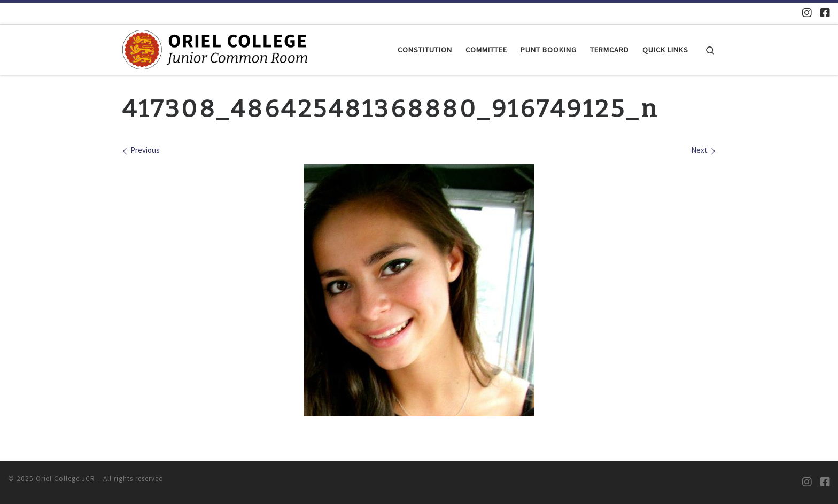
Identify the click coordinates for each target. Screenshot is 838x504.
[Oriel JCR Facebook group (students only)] (825, 13)
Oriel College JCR (65, 479)
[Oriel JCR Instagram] (807, 13)
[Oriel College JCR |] (215, 49)
